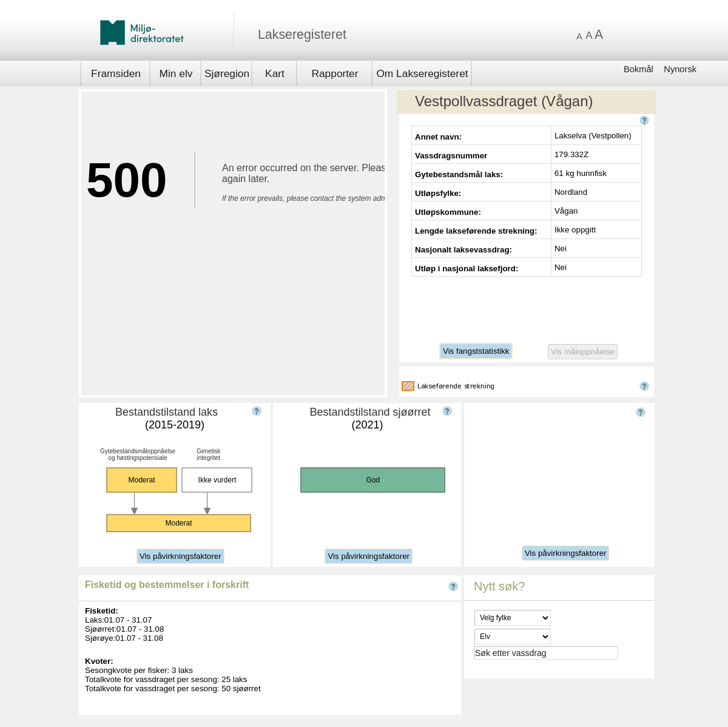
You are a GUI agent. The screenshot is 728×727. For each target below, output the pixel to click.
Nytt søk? (499, 586)
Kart (275, 73)
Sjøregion (227, 73)
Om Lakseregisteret (422, 73)
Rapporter (335, 73)
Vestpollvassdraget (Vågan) (504, 101)
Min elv (176, 73)
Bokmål (640, 69)
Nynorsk (680, 69)
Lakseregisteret (302, 35)
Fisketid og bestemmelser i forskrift (167, 585)
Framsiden (116, 73)
